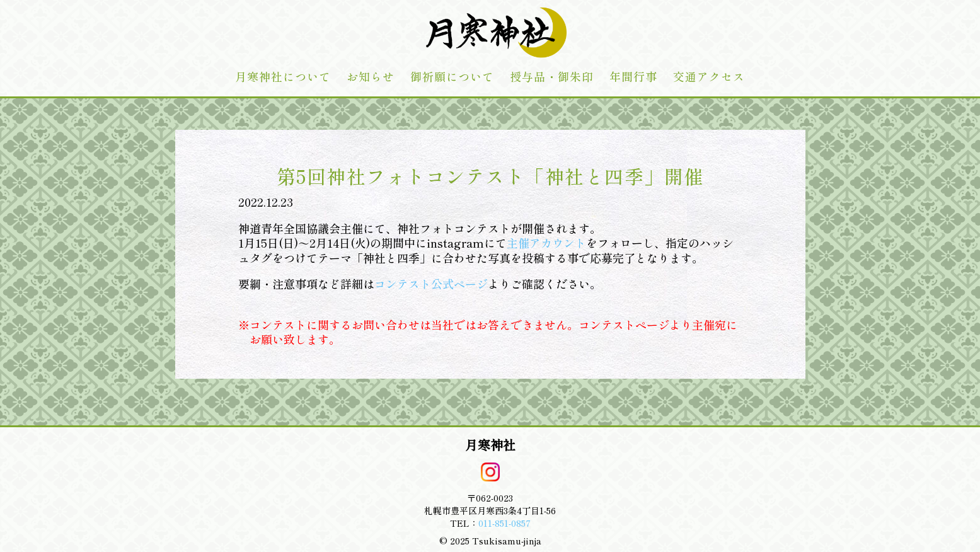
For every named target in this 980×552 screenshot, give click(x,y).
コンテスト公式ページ (431, 284)
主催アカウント (546, 243)
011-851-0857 (504, 523)
